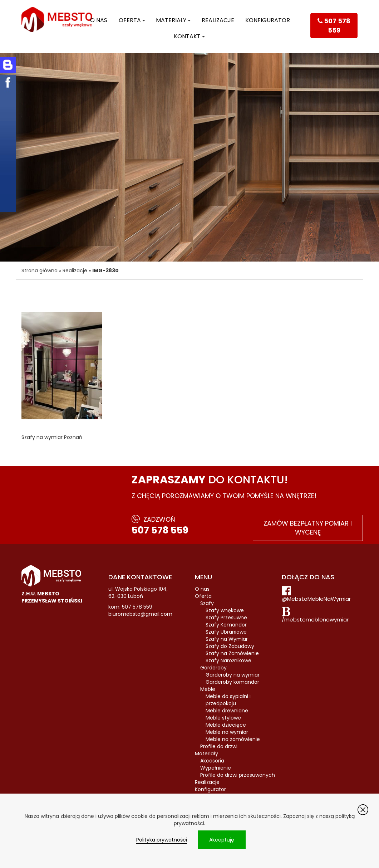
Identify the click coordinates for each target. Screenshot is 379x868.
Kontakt (187, 36)
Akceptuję (222, 840)
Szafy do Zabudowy (230, 646)
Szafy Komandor (226, 625)
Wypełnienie (216, 768)
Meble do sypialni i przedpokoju (228, 700)
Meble (208, 689)
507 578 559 (160, 530)
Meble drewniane (227, 711)
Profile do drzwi (219, 746)
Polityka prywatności (162, 840)
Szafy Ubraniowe (226, 632)
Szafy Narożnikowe (228, 660)
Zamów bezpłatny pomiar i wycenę (308, 528)
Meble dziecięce (226, 725)
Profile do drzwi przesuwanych (238, 775)
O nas (99, 20)
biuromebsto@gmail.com (140, 614)
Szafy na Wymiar (227, 639)
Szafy (207, 603)
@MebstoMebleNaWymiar (316, 599)
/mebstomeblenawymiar (315, 620)
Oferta (130, 20)
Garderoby (213, 668)
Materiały (171, 20)
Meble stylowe (223, 718)
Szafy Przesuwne (226, 618)
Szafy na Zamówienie (232, 653)
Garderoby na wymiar (233, 675)
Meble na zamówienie (233, 739)
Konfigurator (268, 20)
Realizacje (218, 20)
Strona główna (40, 270)
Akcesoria (212, 761)
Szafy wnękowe (225, 610)
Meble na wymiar (227, 732)
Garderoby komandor (232, 682)
